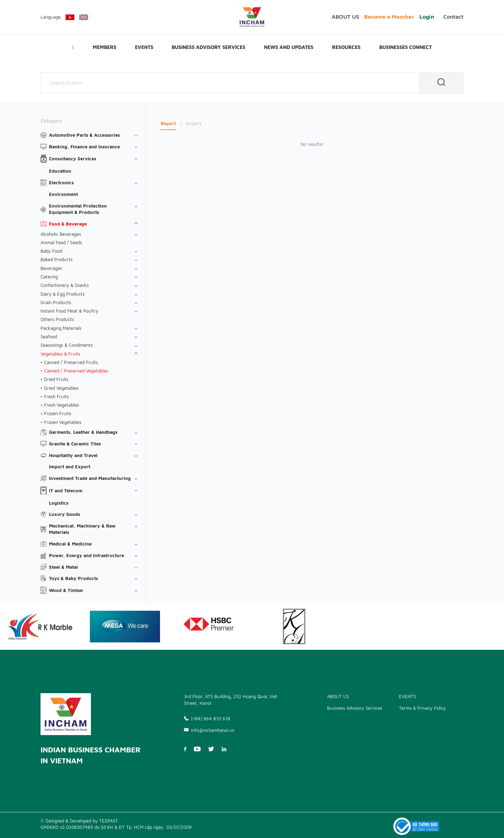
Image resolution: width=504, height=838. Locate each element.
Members (105, 47)
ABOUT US (345, 17)
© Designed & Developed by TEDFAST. (80, 819)
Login (427, 17)
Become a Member (389, 17)
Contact (453, 17)
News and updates (289, 47)
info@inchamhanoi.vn (209, 728)
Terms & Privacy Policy (422, 706)
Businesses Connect (405, 47)
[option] (125, 624)
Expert (194, 123)
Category (51, 121)
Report (168, 123)
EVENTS (144, 47)
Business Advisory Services (208, 47)
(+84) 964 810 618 (207, 717)
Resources (346, 47)
